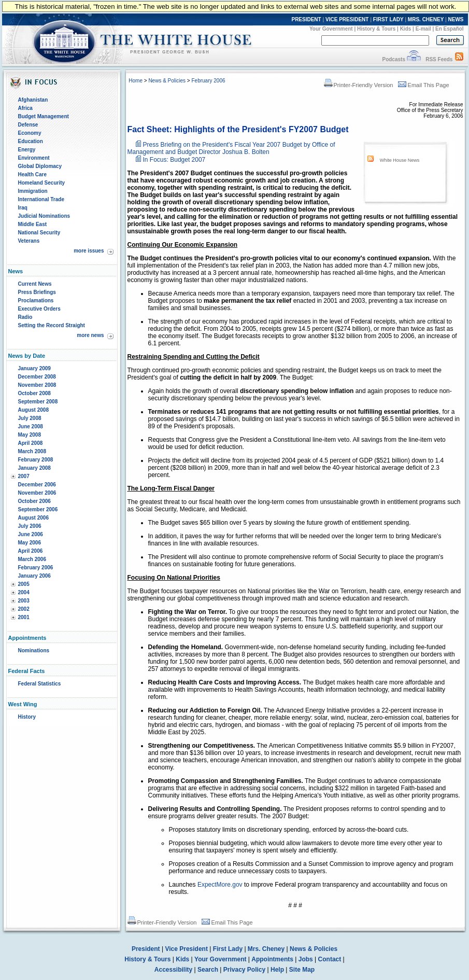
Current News (35, 284)
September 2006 (38, 509)
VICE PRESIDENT (347, 19)
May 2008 (30, 435)
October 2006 (34, 501)
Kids (406, 29)
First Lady (228, 949)
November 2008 (37, 385)
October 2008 (34, 393)
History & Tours (376, 29)
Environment (34, 158)
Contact (330, 959)
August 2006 (33, 518)
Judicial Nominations (44, 216)
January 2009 (34, 368)
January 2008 (34, 468)
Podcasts (393, 59)
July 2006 (30, 526)
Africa (25, 108)
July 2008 (30, 418)
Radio (25, 317)
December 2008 (37, 377)
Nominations (34, 650)
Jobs (306, 959)
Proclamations (36, 300)
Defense (28, 125)
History (27, 717)
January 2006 (34, 576)
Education (31, 141)
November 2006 (37, 493)
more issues (89, 251)
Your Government (331, 29)
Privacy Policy (244, 970)
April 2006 (31, 551)
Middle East (33, 224)
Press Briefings (37, 292)
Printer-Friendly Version (359, 85)
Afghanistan (33, 100)
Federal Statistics (40, 684)
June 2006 (31, 534)
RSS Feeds (439, 59)
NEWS (456, 19)
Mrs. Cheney (266, 949)
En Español (449, 29)
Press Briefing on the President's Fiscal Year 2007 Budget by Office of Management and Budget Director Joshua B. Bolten (231, 148)
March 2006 (32, 559)
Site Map (302, 970)
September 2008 (38, 402)
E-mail (423, 29)
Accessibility (173, 970)
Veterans (29, 241)
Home (136, 81)
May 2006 (30, 543)
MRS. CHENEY (426, 19)
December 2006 (37, 485)
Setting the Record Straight (52, 325)
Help (277, 970)
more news (90, 335)
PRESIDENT (306, 19)
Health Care (33, 174)
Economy (30, 133)
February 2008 (36, 460)
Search (208, 970)
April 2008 (31, 443)
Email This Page (424, 85)
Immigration (33, 191)
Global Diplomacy (40, 166)
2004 (24, 592)
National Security (39, 233)
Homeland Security (42, 183)
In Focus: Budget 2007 (174, 160)
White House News (400, 160)
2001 (24, 617)
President (146, 949)
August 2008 (33, 410)
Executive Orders (39, 309)
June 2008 (31, 426)
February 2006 (36, 568)
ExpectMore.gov (220, 885)
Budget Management (44, 116)
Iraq (23, 208)
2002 (24, 609)
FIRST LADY (388, 19)
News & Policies (167, 81)
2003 (24, 601)
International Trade (41, 199)
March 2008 (32, 451)
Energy (27, 150)
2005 (24, 584)
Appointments (272, 959)
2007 (24, 476)
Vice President (186, 949)
